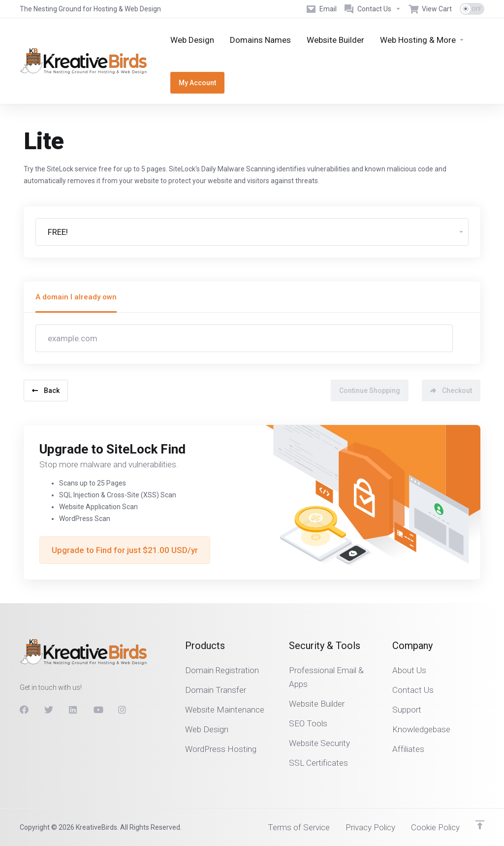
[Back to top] (480, 825)
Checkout (451, 390)
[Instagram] (123, 710)
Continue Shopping (370, 390)
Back (46, 390)
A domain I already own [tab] (76, 297)
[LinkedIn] (73, 710)
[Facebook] (24, 710)
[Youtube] (98, 710)
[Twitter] (49, 710)
